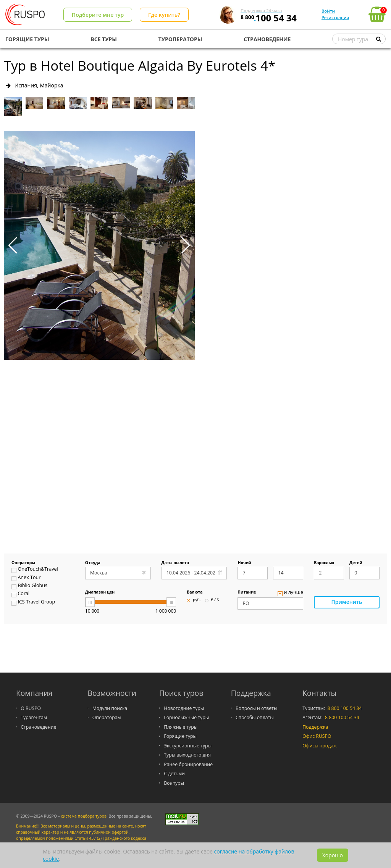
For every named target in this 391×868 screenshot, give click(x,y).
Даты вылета (175, 563)
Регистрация (335, 17)
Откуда (93, 563)
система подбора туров (84, 816)
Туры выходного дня (187, 755)
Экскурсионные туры (188, 746)
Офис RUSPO (317, 736)
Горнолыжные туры (186, 717)
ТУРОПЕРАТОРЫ (180, 39)
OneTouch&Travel (35, 570)
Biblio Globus (29, 586)
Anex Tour (26, 578)
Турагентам (34, 717)
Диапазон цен (100, 592)
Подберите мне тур (98, 15)
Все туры (174, 783)
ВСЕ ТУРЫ (104, 39)
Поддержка (315, 727)
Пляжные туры (181, 727)
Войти (328, 11)
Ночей (244, 563)
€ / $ (212, 600)
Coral (20, 594)
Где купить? (164, 15)
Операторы (23, 563)
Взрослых (324, 563)
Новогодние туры (184, 708)
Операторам (107, 717)
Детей (356, 563)
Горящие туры (180, 736)
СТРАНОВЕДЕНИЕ (267, 39)
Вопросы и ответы (256, 708)
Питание (247, 592)
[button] (186, 245)
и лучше (290, 593)
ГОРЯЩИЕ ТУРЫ (27, 39)
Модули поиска (110, 708)
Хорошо (333, 855)
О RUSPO (31, 708)
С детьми (174, 774)
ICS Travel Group (33, 603)
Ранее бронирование (188, 764)
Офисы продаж (320, 746)
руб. (194, 600)
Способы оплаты (255, 717)
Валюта (195, 592)
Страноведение (38, 727)
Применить (347, 603)
